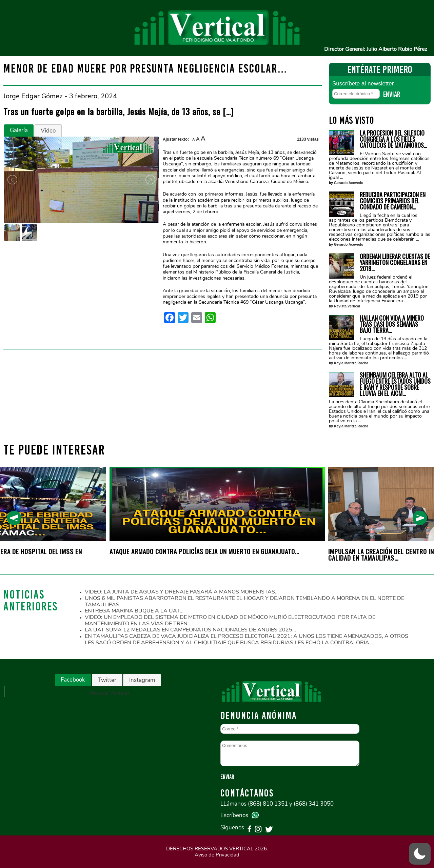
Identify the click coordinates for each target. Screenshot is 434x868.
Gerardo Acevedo (349, 183)
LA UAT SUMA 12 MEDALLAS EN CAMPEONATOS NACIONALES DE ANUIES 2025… (190, 630)
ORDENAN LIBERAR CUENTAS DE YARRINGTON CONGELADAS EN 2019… (395, 262)
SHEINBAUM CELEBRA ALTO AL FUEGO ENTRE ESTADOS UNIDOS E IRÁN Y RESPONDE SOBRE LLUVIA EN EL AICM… (395, 384)
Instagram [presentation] (142, 680)
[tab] (19, 130)
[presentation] (14, 518)
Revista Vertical (347, 306)
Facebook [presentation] (73, 680)
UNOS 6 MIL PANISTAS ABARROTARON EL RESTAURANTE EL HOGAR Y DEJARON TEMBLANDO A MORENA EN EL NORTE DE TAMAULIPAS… (244, 601)
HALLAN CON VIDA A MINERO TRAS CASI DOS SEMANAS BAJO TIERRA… (392, 324)
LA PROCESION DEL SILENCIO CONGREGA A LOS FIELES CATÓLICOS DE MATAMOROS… (393, 139)
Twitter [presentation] (107, 680)
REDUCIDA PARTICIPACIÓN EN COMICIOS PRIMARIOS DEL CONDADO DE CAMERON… (393, 201)
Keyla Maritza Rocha (351, 363)
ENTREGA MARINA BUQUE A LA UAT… (134, 611)
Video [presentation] (48, 131)
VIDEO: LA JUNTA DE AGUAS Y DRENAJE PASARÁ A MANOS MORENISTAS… (182, 592)
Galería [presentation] (19, 130)
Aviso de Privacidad (217, 855)
